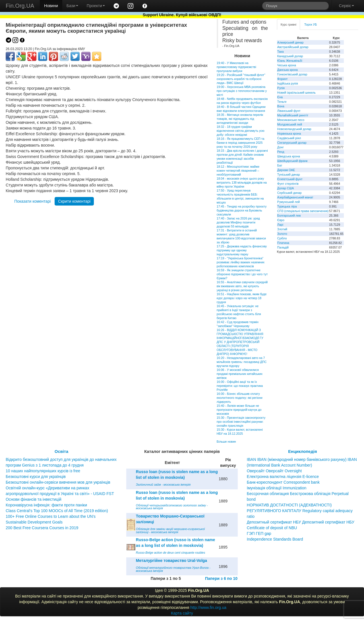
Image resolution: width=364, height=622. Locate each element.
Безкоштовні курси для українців (36, 477)
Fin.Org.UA (20, 6)
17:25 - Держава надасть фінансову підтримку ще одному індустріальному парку (242, 250)
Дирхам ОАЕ (286, 170)
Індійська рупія (288, 83)
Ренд (281, 152)
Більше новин (226, 442)
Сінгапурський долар (292, 143)
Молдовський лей (290, 124)
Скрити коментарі (74, 201)
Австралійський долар (293, 47)
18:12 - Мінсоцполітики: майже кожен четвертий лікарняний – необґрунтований (238, 171)
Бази (72, 6)
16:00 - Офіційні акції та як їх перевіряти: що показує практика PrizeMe (240, 386)
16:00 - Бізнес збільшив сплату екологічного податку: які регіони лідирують (240, 398)
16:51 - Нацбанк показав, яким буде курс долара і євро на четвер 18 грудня (242, 298)
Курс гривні (288, 24)
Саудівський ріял (289, 138)
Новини (51, 6)
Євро (281, 220)
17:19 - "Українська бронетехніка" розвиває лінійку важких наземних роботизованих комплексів (241, 262)
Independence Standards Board (275, 539)
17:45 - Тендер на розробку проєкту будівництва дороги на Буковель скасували (242, 210)
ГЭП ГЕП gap (259, 533)
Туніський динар (289, 175)
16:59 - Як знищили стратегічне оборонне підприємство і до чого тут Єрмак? (242, 274)
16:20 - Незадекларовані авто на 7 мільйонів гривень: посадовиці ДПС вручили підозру (242, 362)
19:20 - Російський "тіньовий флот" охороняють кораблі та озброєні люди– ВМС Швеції (241, 79)
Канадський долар (290, 56)
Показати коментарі (32, 201)
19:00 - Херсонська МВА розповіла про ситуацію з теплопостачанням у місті (242, 91)
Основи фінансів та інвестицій (34, 499)
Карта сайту (182, 613)
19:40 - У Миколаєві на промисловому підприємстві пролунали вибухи (236, 67)
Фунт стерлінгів (288, 184)
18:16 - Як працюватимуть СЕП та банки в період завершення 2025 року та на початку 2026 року (241, 143)
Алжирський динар (290, 42)
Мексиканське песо (291, 120)
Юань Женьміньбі (290, 61)
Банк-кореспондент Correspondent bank (283, 482)
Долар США (286, 188)
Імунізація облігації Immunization (277, 488)
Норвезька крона (289, 134)
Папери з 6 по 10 (221, 578)
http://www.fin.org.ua (208, 607)
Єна (280, 97)
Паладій (283, 247)
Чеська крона (287, 65)
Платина (283, 243)
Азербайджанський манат (295, 197)
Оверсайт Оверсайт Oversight (274, 471)
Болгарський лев (289, 215)
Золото (282, 234)
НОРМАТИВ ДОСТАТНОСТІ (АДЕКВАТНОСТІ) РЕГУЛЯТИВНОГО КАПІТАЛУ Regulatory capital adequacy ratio (300, 511)
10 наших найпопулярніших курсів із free (43, 471)
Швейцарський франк (292, 161)
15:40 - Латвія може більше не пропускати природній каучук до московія (239, 410)
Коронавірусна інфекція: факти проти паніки (46, 505)
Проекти (96, 6)
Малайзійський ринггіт (293, 115)
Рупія (281, 88)
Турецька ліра (287, 206)
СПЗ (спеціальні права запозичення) (303, 211)
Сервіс (347, 6)
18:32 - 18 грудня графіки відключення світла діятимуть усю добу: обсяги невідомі (241, 131)
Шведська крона (289, 156)
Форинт (283, 79)
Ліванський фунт (289, 111)
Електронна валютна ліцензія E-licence (283, 477)
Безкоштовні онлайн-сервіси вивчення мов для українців (58, 482)
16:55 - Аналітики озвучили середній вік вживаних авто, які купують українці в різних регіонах (242, 286)
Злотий (282, 229)
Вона (281, 106)
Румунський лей (288, 202)
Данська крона (288, 70)
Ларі (280, 225)
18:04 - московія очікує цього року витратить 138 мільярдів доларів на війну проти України (242, 182)
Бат (280, 165)
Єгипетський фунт (290, 179)
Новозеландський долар (294, 129)
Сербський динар (289, 193)
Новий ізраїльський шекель (296, 93)
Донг (281, 147)
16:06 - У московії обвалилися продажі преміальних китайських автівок (240, 374)
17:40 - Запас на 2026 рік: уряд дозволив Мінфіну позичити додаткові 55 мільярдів (238, 222)
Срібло (282, 238)
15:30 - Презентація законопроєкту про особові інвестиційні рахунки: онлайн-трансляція (241, 422)
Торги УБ (311, 24)
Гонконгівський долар (292, 74)
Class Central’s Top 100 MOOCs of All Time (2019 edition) (57, 511)
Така (281, 52)
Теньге (282, 102)
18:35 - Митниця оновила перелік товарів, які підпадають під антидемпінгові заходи (240, 119)
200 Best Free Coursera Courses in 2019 (42, 528)
